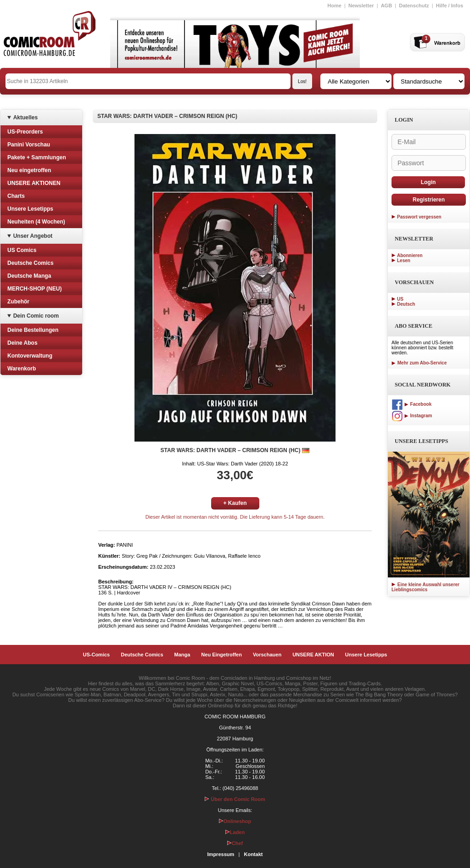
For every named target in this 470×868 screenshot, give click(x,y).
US (400, 299)
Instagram (412, 416)
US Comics (22, 250)
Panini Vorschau (29, 145)
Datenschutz (414, 6)
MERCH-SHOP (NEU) (34, 289)
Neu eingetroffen (29, 170)
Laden (235, 832)
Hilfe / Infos (450, 6)
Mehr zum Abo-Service (419, 363)
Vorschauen (267, 655)
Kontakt (253, 854)
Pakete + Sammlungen (37, 157)
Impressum (221, 854)
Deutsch (406, 304)
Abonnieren (410, 255)
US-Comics (97, 655)
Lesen (404, 260)
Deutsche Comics (31, 263)
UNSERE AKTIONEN (34, 183)
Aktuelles (25, 118)
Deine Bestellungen (33, 330)
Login (428, 182)
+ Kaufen (235, 503)
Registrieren (429, 200)
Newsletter (361, 6)
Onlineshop (235, 821)
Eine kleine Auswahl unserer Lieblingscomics (425, 587)
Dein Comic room (36, 316)
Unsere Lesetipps (30, 209)
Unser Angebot (33, 236)
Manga (182, 655)
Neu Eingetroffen (221, 655)
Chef (235, 843)
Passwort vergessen (419, 217)
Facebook (411, 404)
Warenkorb (22, 369)
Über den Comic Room (235, 799)
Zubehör (18, 302)
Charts (16, 196)
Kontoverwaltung (30, 356)
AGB (386, 6)
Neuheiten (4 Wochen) (36, 222)
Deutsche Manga (29, 276)
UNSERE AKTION (313, 655)
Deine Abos (22, 343)
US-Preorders (25, 132)
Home (334, 6)
